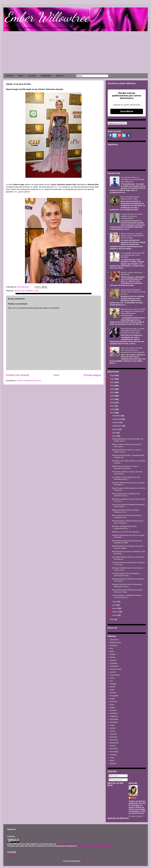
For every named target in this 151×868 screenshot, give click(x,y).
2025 (113, 379)
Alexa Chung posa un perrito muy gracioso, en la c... (126, 495)
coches (113, 672)
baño (112, 651)
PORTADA (10, 76)
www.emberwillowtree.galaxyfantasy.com (95, 846)
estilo (112, 690)
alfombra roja (19, 291)
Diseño (113, 687)
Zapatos (113, 763)
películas (114, 737)
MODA (21, 76)
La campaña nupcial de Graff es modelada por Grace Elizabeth (133, 255)
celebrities (29, 291)
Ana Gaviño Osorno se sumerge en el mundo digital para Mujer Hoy (133, 179)
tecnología (114, 752)
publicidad (114, 743)
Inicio (56, 375)
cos (111, 681)
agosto (115, 429)
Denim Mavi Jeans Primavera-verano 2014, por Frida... (127, 591)
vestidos (113, 755)
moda (36, 291)
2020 (113, 396)
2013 (113, 619)
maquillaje (114, 719)
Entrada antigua (92, 375)
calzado (113, 660)
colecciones (115, 675)
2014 (113, 413)
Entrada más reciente (18, 375)
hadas (112, 699)
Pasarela (113, 734)
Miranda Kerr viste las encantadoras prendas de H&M (127, 542)
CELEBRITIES (46, 76)
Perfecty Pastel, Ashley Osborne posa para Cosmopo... (128, 522)
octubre (116, 422)
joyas (112, 704)
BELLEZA (60, 76)
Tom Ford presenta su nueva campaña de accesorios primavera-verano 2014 (133, 331)
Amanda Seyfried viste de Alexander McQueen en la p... (127, 585)
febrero (116, 612)
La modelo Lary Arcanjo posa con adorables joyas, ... (126, 478)
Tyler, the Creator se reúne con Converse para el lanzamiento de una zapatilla (133, 350)
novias (113, 731)
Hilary (134, 798)
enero (115, 615)
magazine (114, 716)
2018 (113, 403)
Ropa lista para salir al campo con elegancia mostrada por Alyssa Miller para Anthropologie (133, 312)
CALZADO (32, 76)
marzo (115, 608)
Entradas (114, 776)
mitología (114, 722)
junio (115, 436)
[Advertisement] (76, 53)
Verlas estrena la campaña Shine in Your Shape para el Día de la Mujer (132, 236)
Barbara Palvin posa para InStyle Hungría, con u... (125, 511)
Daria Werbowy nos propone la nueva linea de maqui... (127, 547)
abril (114, 605)
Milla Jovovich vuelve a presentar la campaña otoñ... (127, 516)
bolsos (113, 657)
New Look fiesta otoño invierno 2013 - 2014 (130, 198)
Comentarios (115, 780)
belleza (113, 654)
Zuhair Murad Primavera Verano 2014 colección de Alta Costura (133, 292)
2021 (113, 392)
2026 (113, 375)
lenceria (113, 710)
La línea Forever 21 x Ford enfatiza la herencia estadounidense (132, 216)
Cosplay (113, 684)
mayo (115, 602)
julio (114, 433)
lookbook (114, 713)
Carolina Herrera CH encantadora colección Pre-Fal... (126, 574)
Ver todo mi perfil (136, 816)
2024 (113, 382)
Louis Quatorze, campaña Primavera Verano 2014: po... (127, 596)
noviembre (117, 419)
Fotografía (114, 696)
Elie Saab (58, 187)
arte (111, 648)
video (112, 758)
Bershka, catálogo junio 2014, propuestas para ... (124, 527)
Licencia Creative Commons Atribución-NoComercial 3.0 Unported (84, 844)
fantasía (113, 693)
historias (113, 702)
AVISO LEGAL (13, 855)
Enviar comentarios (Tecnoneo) (29, 381)
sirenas (113, 746)
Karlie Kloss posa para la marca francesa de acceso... (125, 467)
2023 (113, 386)
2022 (113, 389)
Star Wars (114, 749)
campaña (114, 663)
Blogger (84, 861)
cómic (112, 678)
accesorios (114, 640)
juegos (113, 707)
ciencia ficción (116, 669)
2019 (113, 399)
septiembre (117, 426)
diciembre (117, 416)
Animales (114, 645)
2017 (113, 406)
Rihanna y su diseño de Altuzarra (126, 532)
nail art (113, 728)
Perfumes (114, 740)
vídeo (112, 761)
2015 (113, 409)
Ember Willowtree (47, 17)
